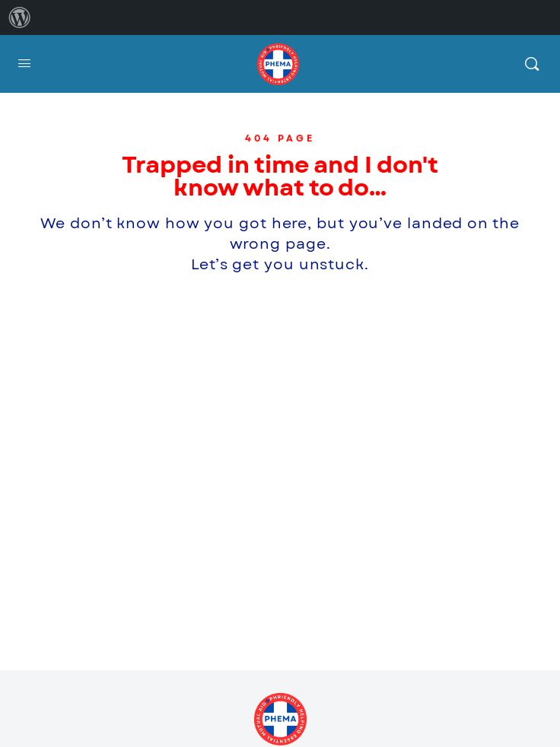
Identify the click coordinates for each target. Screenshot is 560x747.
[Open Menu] (24, 64)
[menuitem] (20, 17)
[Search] (532, 64)
